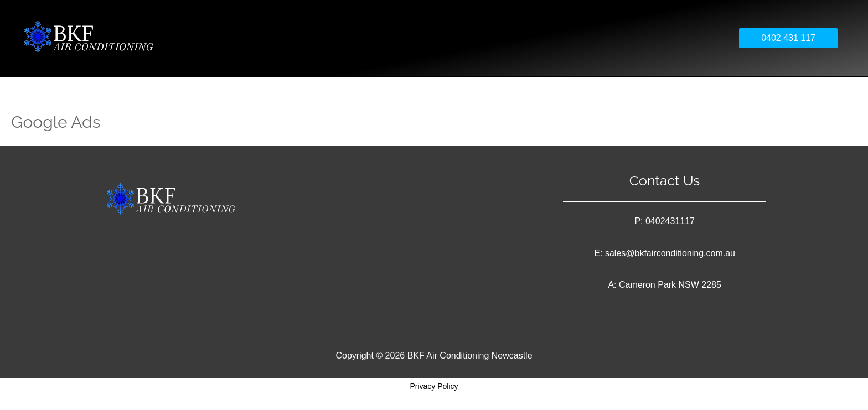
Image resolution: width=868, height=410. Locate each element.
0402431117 (670, 221)
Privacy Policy (434, 386)
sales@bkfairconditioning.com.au (670, 253)
